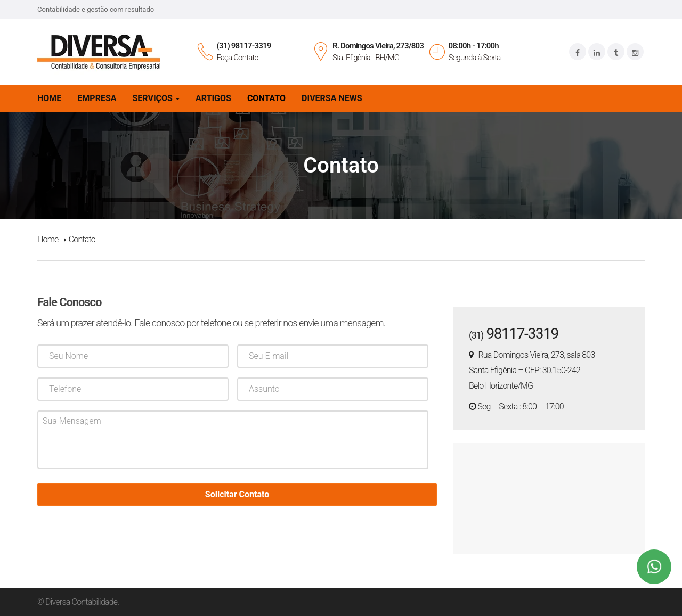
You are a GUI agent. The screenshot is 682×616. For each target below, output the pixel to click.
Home (48, 239)
